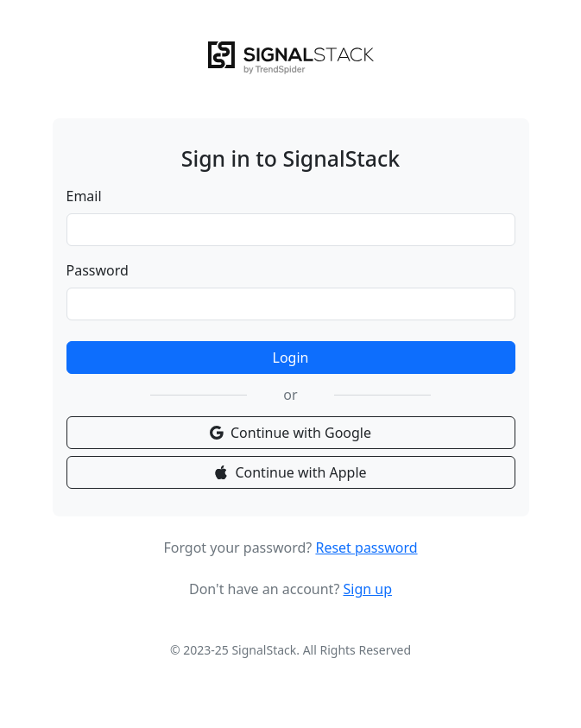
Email (84, 196)
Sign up (367, 589)
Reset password (366, 548)
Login (291, 358)
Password (98, 270)
